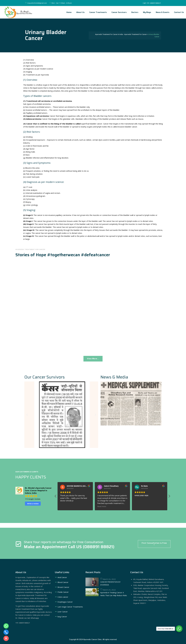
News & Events (163, 12)
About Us (80, 12)
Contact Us (179, 12)
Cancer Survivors (119, 12)
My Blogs (147, 12)
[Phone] (6, 632)
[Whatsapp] (6, 626)
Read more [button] (65, 506)
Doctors (135, 12)
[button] (27, 415)
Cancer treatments (98, 12)
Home (69, 12)
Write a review (33, 504)
